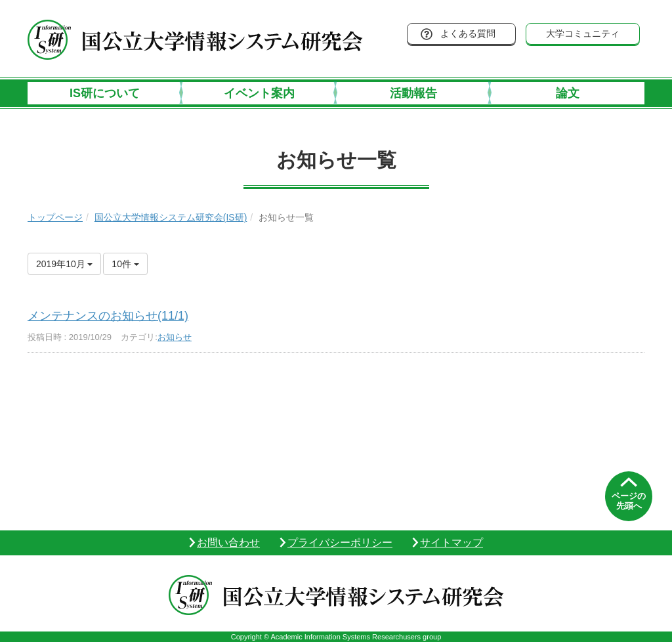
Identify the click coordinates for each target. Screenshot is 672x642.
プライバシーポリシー (340, 543)
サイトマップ (451, 543)
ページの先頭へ (629, 501)
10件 (125, 264)
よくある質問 (468, 33)
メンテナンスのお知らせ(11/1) (108, 316)
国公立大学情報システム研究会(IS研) (171, 217)
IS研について (105, 93)
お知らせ (175, 337)
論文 (568, 93)
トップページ (55, 217)
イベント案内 (259, 93)
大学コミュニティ (583, 33)
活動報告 (413, 93)
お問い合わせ (228, 543)
